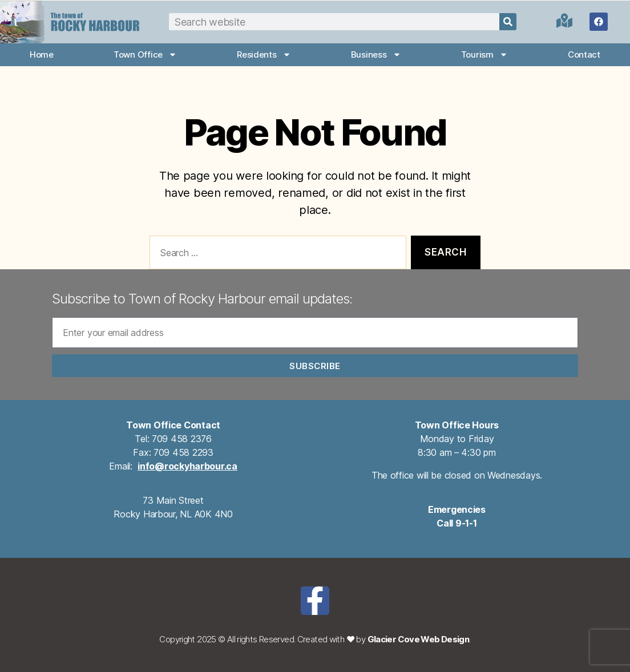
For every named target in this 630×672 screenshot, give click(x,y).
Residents (264, 54)
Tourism (484, 54)
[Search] (508, 22)
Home (42, 54)
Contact (584, 54)
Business (376, 54)
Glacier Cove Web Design (419, 639)
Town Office (145, 54)
